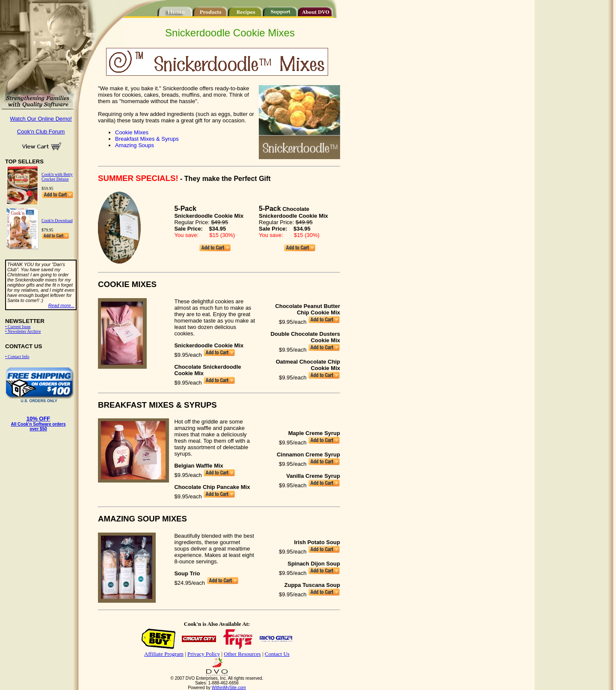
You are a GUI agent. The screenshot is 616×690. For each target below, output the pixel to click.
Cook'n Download (57, 221)
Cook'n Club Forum (41, 132)
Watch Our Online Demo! (41, 119)
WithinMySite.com (229, 688)
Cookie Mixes (132, 132)
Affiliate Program (164, 654)
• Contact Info (17, 357)
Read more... (62, 305)
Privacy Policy (204, 654)
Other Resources (242, 654)
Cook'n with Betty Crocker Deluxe (57, 177)
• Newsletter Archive (23, 331)
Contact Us (277, 654)
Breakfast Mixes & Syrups (147, 139)
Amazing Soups (135, 145)
